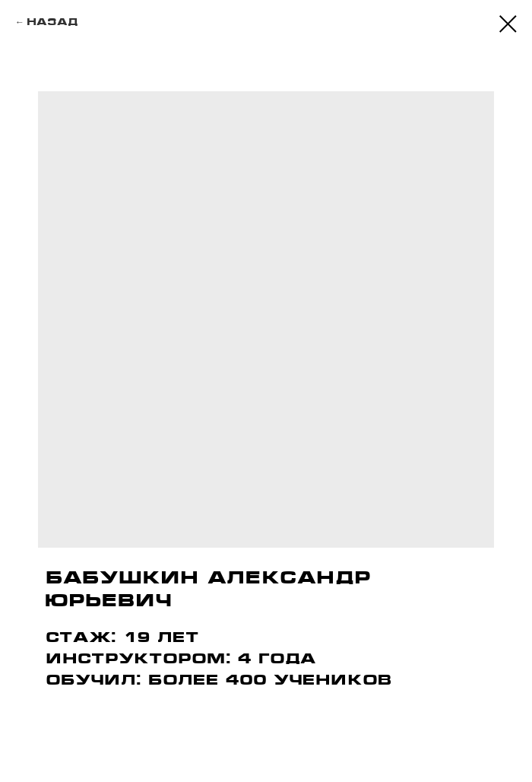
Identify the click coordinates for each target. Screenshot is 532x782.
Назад (52, 22)
